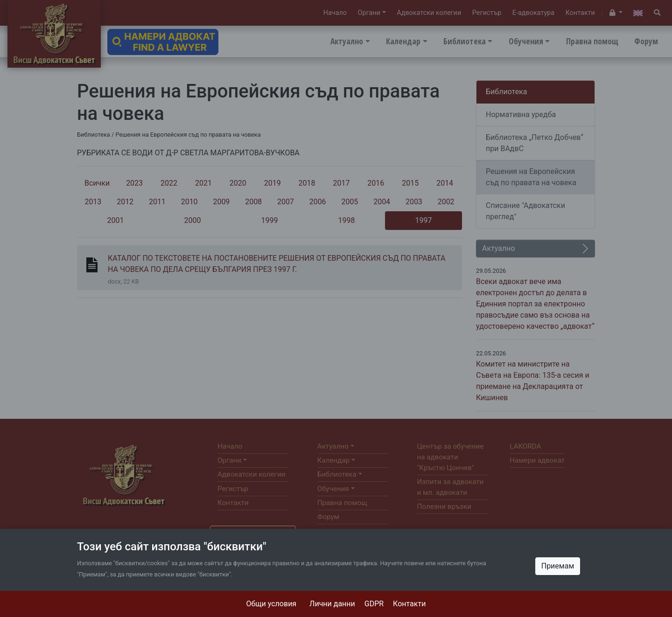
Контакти (409, 604)
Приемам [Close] (558, 566)
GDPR (374, 604)
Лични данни (332, 604)
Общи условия (272, 604)
